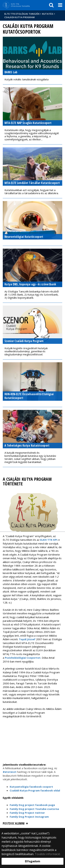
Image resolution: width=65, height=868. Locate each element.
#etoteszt (10, 772)
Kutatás (48, 14)
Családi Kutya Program (19, 17)
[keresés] (51, 5)
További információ (47, 854)
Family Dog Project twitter (27, 813)
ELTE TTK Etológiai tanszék (22, 14)
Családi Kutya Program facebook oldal (35, 790)
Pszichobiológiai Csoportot (23, 658)
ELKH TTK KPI (49, 540)
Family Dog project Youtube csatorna (34, 809)
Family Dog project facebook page (32, 805)
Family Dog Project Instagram (29, 817)
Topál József (27, 639)
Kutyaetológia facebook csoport (31, 787)
